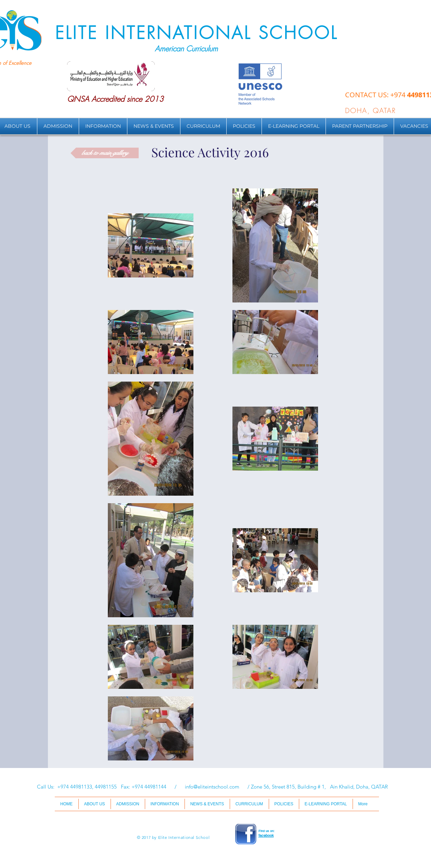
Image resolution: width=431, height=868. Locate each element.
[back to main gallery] (105, 153)
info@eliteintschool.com (212, 787)
